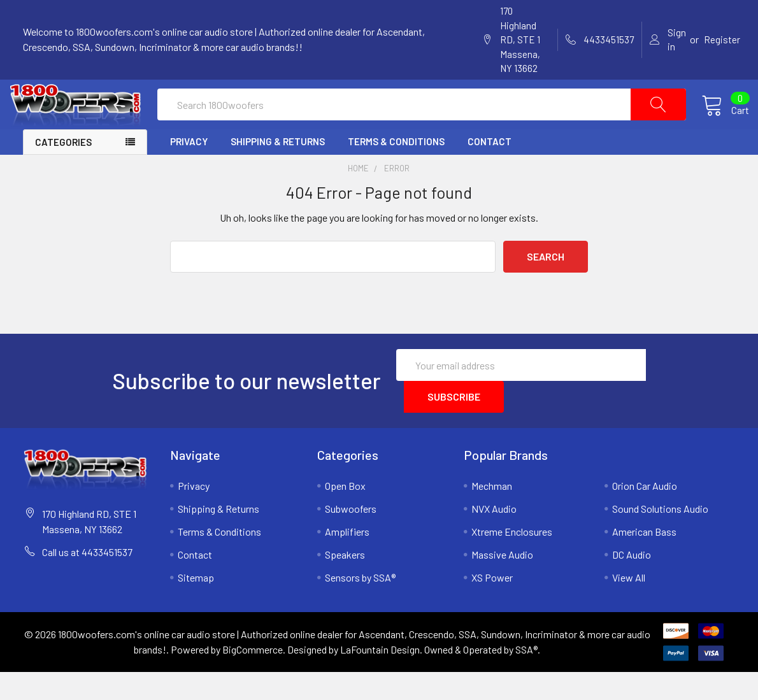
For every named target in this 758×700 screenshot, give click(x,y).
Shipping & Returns (278, 169)
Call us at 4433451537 (87, 579)
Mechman (492, 514)
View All (629, 605)
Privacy (189, 169)
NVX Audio (494, 537)
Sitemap (196, 605)
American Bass (644, 560)
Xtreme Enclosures (512, 560)
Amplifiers (347, 560)
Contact (490, 169)
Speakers (345, 582)
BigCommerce (253, 677)
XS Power (492, 605)
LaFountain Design (380, 677)
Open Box (345, 514)
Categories (63, 170)
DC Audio (632, 582)
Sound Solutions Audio (660, 537)
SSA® (526, 677)
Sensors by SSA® (360, 605)
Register (722, 39)
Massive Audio (502, 582)
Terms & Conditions (396, 169)
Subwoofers (351, 537)
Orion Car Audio (645, 514)
